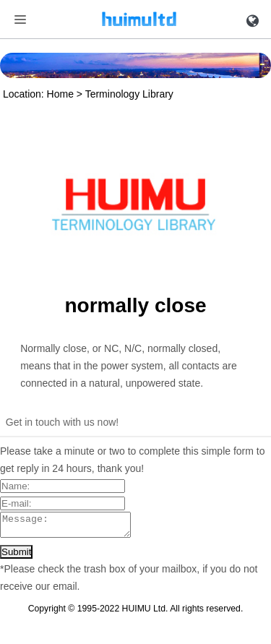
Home (60, 94)
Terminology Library (129, 94)
